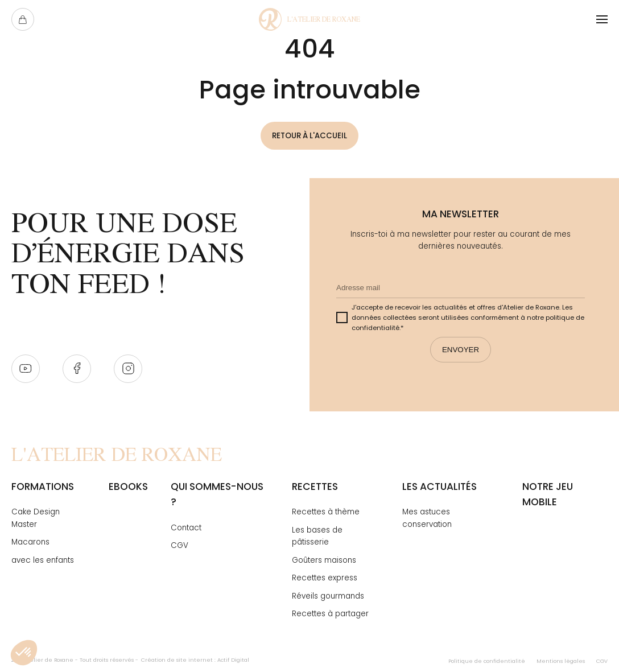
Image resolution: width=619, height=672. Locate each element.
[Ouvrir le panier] (23, 19)
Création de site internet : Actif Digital (195, 660)
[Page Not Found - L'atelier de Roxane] (309, 19)
